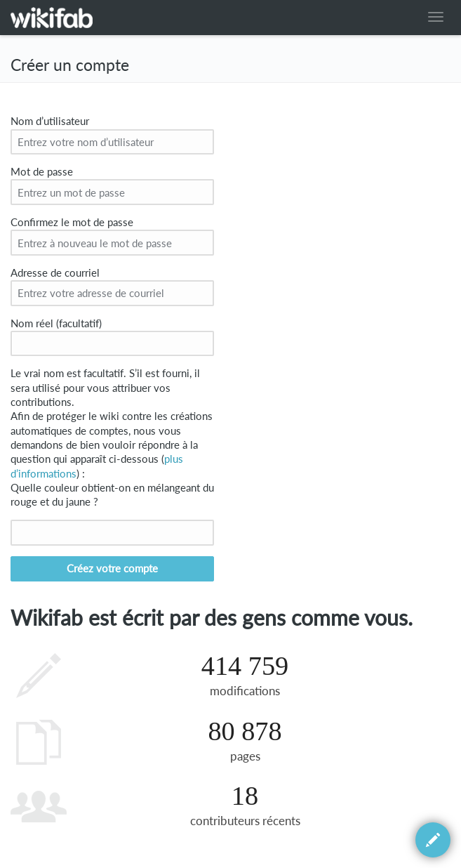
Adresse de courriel (55, 273)
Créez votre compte (112, 568)
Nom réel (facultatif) (56, 323)
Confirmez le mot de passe (72, 222)
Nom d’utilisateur (50, 121)
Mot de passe (42, 172)
